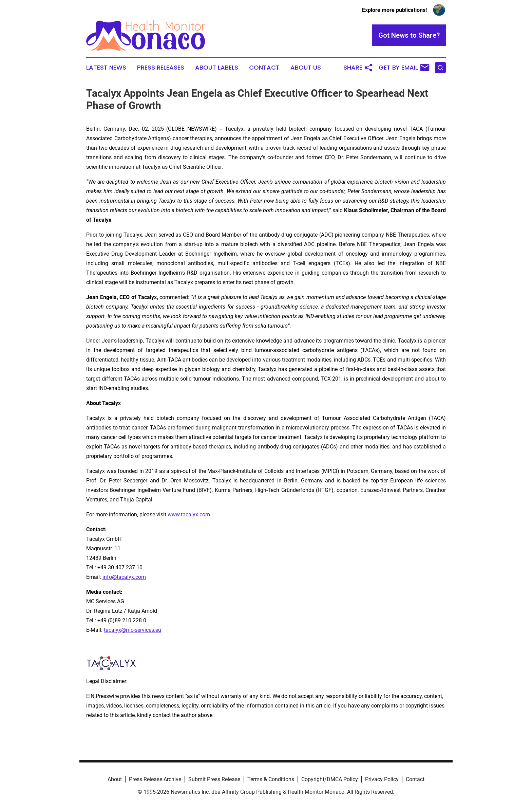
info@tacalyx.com (124, 577)
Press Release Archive (155, 779)
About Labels (217, 68)
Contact (264, 68)
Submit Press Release (214, 779)
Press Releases (161, 68)
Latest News (106, 68)
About (115, 779)
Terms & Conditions (271, 779)
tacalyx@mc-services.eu (132, 630)
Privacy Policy (382, 779)
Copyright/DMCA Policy (330, 779)
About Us (306, 68)
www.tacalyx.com (189, 514)
